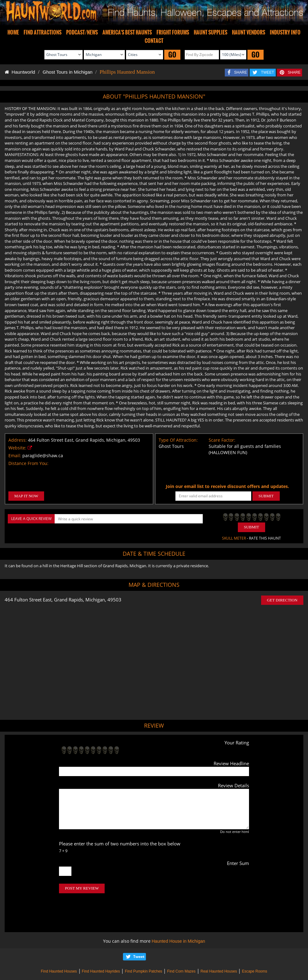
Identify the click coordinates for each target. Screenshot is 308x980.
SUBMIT (266, 496)
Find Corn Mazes (181, 945)
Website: (17, 448)
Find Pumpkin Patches (143, 945)
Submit (251, 527)
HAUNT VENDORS (249, 32)
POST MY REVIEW (82, 888)
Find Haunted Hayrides (101, 945)
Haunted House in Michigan (179, 915)
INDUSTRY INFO (285, 32)
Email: (15, 455)
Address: (18, 440)
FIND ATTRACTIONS (43, 32)
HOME (13, 32)
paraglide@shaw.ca (43, 455)
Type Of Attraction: (178, 440)
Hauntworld (20, 72)
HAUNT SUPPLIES (211, 32)
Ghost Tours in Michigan (68, 72)
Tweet (139, 930)
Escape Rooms (254, 945)
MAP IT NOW (26, 496)
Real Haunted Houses (219, 945)
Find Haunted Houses (59, 945)
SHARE (240, 72)
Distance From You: (28, 463)
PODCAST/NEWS (82, 32)
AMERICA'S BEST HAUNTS (127, 32)
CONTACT (154, 41)
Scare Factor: (222, 440)
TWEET (268, 72)
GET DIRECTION (282, 600)
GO (172, 55)
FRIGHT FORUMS (173, 32)
